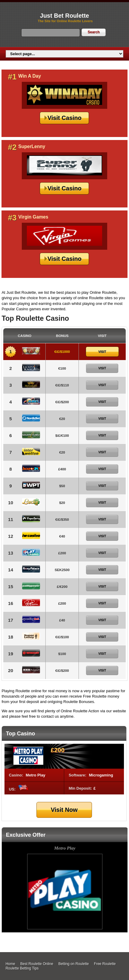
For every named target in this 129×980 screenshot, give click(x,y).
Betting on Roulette (73, 964)
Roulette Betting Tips (22, 968)
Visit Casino (64, 118)
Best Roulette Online (37, 964)
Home (10, 964)
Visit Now (64, 810)
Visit (102, 352)
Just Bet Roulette (64, 16)
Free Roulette (105, 964)
